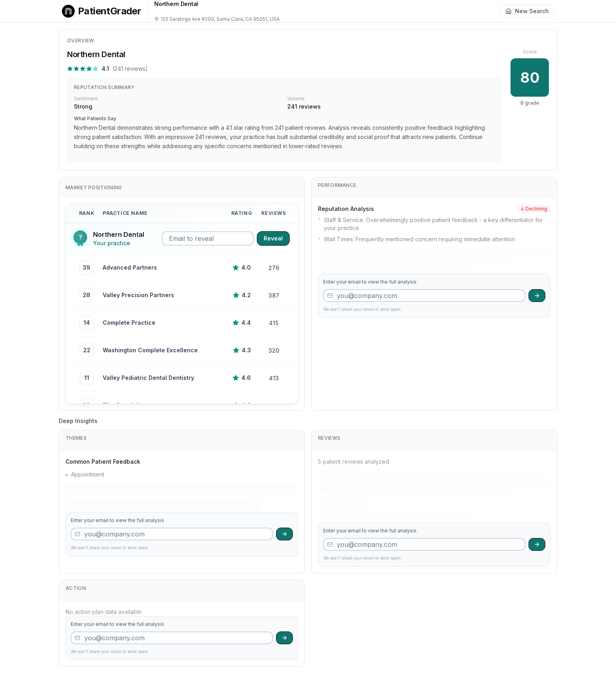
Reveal (273, 238)
